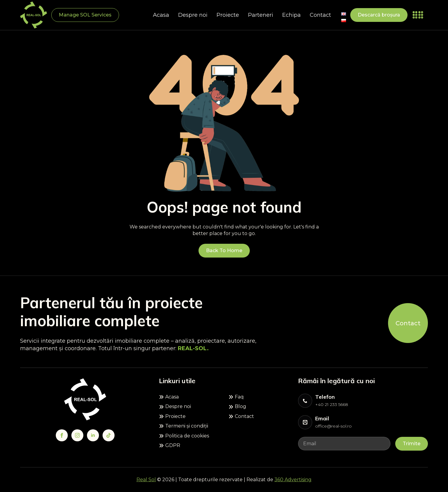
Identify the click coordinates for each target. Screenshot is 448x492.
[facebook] (62, 435)
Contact (320, 15)
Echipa (291, 15)
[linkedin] (93, 435)
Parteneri (261, 15)
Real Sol (146, 480)
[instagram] (77, 435)
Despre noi (193, 15)
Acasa (161, 15)
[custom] (109, 435)
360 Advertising (293, 480)
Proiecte (228, 15)
